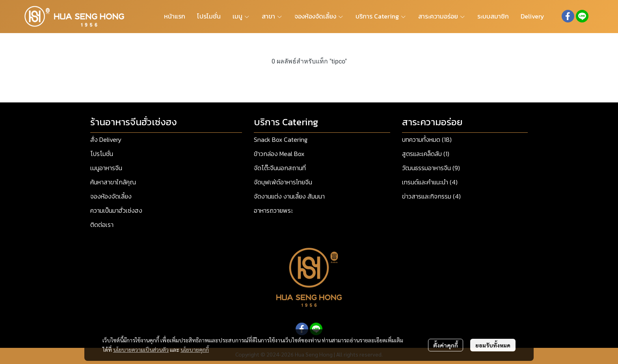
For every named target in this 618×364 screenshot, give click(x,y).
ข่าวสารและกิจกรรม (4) (431, 196)
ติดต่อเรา (102, 225)
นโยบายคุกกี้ (195, 349)
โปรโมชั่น (102, 154)
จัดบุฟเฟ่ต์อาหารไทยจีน (283, 182)
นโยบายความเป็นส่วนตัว (141, 349)
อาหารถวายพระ (273, 210)
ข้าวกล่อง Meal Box (279, 154)
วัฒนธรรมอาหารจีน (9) (431, 168)
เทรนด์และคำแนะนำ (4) (430, 182)
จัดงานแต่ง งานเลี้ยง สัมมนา (289, 196)
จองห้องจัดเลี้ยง (111, 196)
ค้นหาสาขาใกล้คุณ (113, 182)
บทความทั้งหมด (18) (427, 139)
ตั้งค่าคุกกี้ (446, 345)
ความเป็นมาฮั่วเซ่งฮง (116, 210)
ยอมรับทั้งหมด (493, 345)
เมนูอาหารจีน (106, 168)
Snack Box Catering (281, 139)
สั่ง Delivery (106, 139)
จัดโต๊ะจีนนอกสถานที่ (280, 168)
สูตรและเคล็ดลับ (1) (426, 154)
